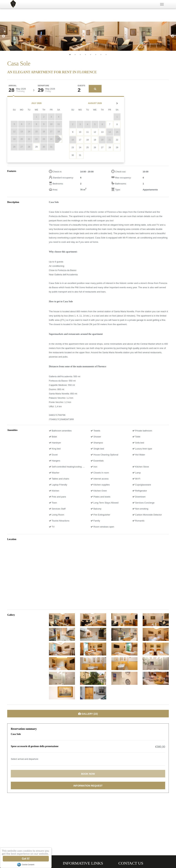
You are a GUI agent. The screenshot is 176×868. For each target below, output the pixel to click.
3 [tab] (80, 55)
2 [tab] (75, 55)
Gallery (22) (88, 714)
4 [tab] (85, 55)
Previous (3, 36)
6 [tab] (96, 55)
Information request (88, 786)
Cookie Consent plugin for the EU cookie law (26, 865)
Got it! (26, 859)
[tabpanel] (29, 36)
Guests (81, 86)
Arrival (13, 86)
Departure (43, 86)
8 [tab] (106, 55)
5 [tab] (91, 55)
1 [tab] (70, 55)
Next (173, 36)
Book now (88, 774)
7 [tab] (101, 55)
